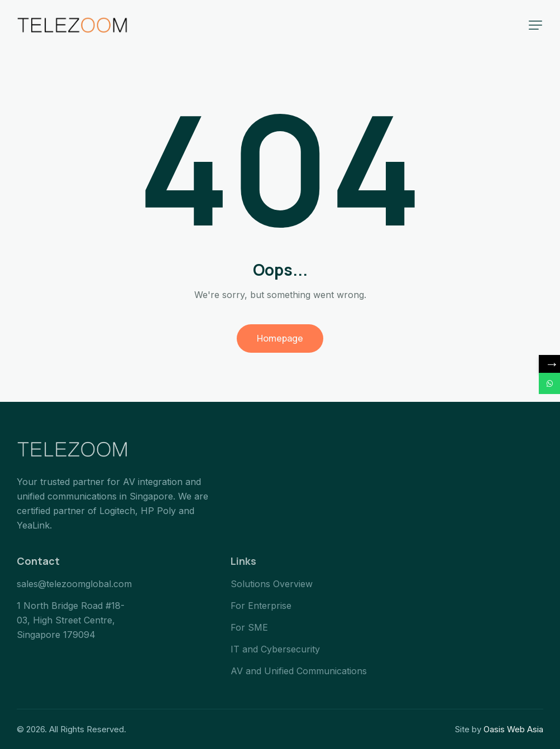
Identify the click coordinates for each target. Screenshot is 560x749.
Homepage (280, 338)
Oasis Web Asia (513, 729)
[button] (535, 25)
